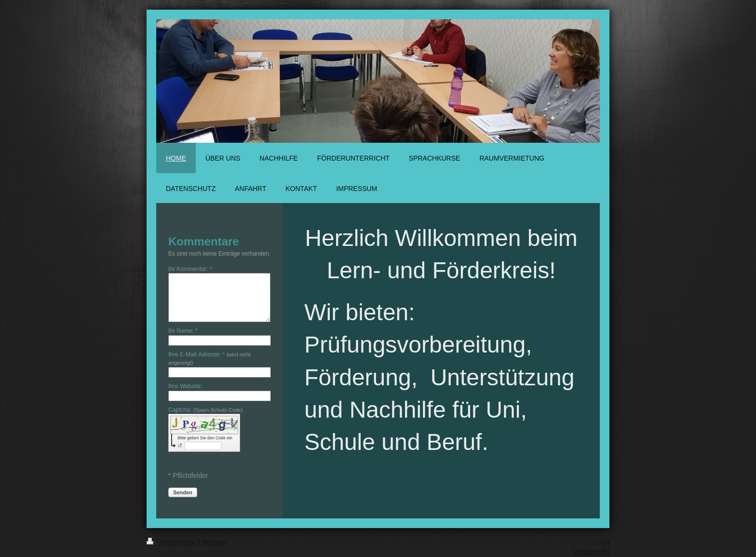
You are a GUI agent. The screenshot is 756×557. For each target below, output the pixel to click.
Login (601, 542)
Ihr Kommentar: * (190, 269)
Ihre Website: (185, 386)
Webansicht (592, 552)
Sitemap (214, 542)
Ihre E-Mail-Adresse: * (209, 358)
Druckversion (172, 542)
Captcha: (206, 410)
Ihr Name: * (183, 331)
